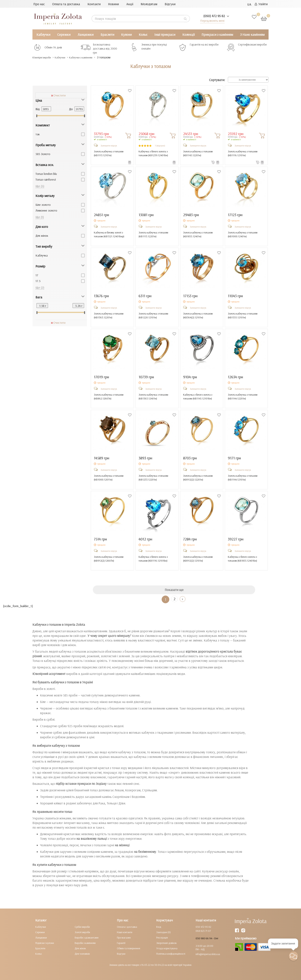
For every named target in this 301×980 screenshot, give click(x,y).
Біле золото (43, 205)
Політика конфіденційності (171, 954)
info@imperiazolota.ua (208, 954)
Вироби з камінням (85, 943)
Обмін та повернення (129, 948)
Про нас (39, 4)
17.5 (38, 281)
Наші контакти (125, 932)
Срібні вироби (82, 927)
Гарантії (121, 943)
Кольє (143, 34)
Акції (130, 4)
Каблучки (43, 34)
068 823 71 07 (203, 931)
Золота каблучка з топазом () (109, 153)
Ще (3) (40, 186)
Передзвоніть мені (211, 20)
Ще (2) (40, 287)
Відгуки (170, 4)
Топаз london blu (46, 174)
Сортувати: (217, 80)
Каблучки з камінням (92, 57)
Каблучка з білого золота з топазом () (153, 153)
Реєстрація (162, 938)
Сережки (64, 34)
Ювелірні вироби (45, 57)
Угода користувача (167, 948)
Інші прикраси (165, 34)
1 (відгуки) (160, 146)
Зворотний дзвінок (166, 943)
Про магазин (124, 938)
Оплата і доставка (127, 927)
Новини (113, 4)
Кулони (126, 34)
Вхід (159, 927)
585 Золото (43, 154)
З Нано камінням (252, 34)
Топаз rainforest (46, 179)
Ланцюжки (86, 34)
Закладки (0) (163, 932)
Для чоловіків (82, 954)
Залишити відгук (109, 146)
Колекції (189, 34)
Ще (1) (40, 217)
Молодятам (149, 4)
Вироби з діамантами (87, 938)
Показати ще (174, 590)
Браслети (107, 34)
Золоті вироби (82, 932)
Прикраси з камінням (217, 34)
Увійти (261, 4)
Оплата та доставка (66, 4)
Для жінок (42, 236)
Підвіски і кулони (45, 943)
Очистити (58, 95)
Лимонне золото (46, 210)
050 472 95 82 (203, 927)
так (38, 134)
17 (37, 275)
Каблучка (42, 255)
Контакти (94, 4)
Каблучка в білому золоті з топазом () (109, 234)
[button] (293, 956)
